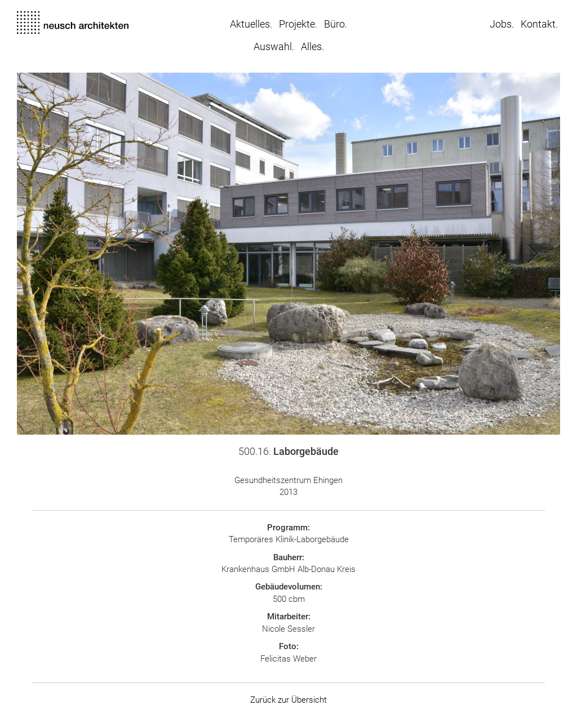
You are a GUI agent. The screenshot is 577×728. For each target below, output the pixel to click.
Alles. (312, 46)
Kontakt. (539, 24)
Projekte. (298, 24)
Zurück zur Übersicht (288, 700)
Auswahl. (274, 46)
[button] (153, 254)
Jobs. (502, 24)
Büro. (336, 24)
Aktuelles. (251, 24)
